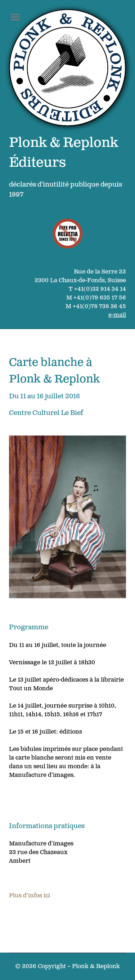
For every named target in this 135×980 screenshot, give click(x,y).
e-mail (117, 315)
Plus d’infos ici (30, 896)
